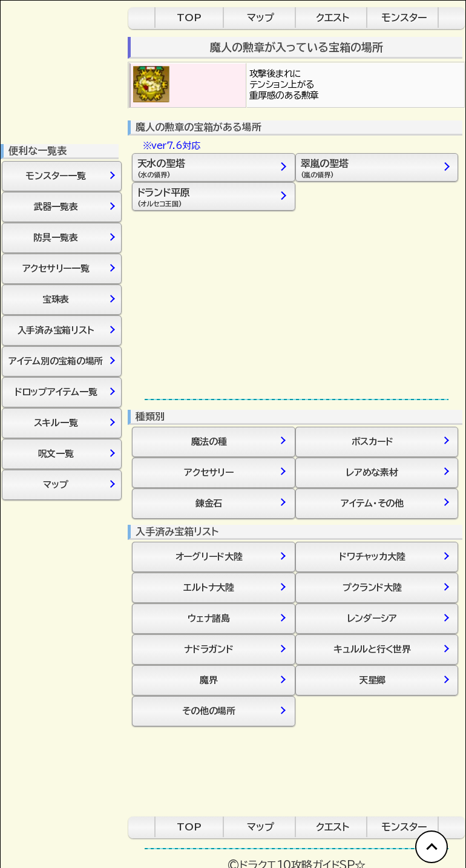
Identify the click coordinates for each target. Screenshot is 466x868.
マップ (261, 18)
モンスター (404, 18)
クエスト (333, 18)
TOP (189, 18)
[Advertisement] (297, 304)
